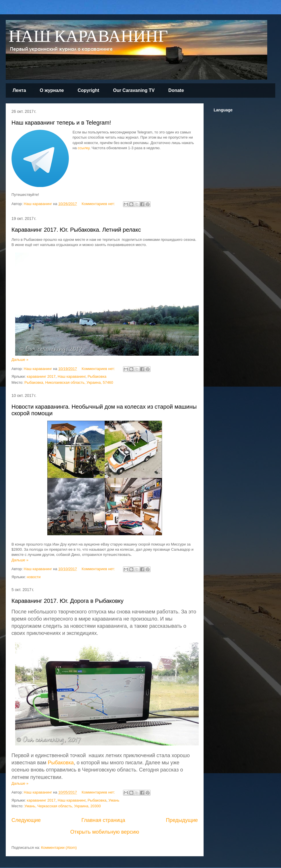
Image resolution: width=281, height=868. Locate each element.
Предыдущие (182, 820)
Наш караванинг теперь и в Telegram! (61, 123)
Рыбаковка (97, 376)
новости (34, 577)
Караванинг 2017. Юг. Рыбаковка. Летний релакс (76, 230)
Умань (114, 800)
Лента (19, 90)
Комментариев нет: (99, 204)
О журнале (52, 90)
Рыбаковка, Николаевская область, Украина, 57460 (69, 382)
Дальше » (20, 360)
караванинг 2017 (41, 376)
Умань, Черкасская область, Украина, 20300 (63, 806)
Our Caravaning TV (134, 90)
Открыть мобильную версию (105, 832)
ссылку (84, 148)
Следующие (26, 820)
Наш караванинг (72, 376)
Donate (176, 90)
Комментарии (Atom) (59, 848)
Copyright (89, 90)
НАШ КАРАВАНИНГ (88, 37)
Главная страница (103, 820)
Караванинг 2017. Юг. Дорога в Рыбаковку (68, 601)
